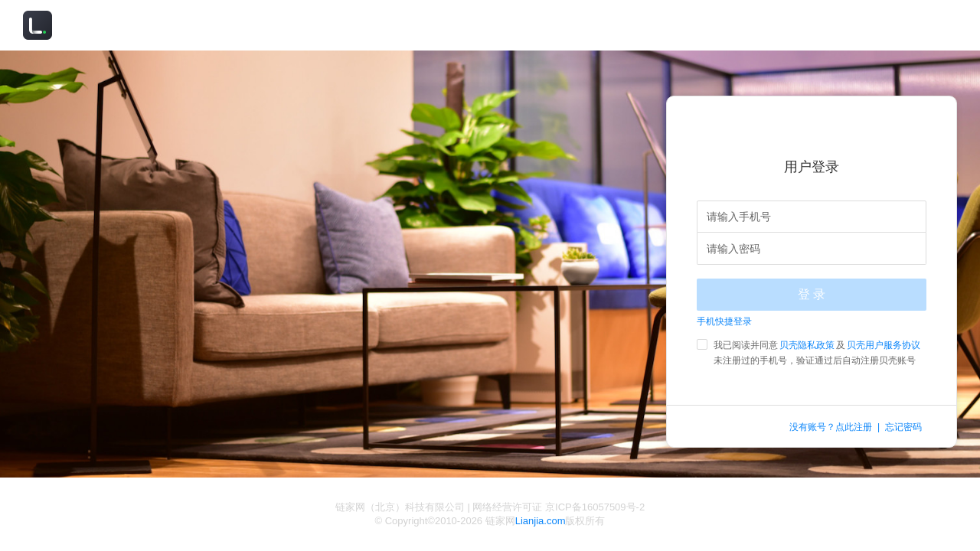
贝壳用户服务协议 (884, 345)
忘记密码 (903, 427)
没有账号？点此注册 (831, 427)
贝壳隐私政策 (807, 345)
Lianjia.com (541, 521)
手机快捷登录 (724, 321)
